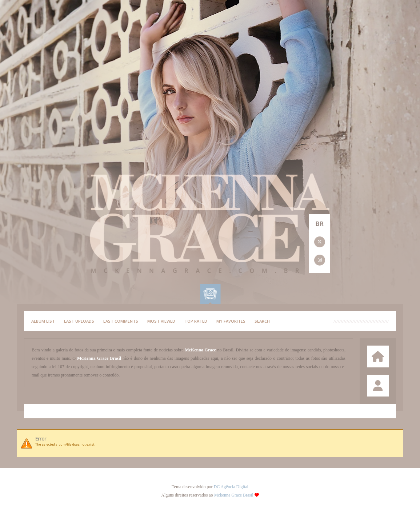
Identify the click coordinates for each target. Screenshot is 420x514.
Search (262, 321)
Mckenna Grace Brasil (234, 495)
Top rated (196, 321)
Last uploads (79, 321)
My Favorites (231, 321)
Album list (43, 321)
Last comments (121, 321)
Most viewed (161, 321)
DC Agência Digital (231, 487)
